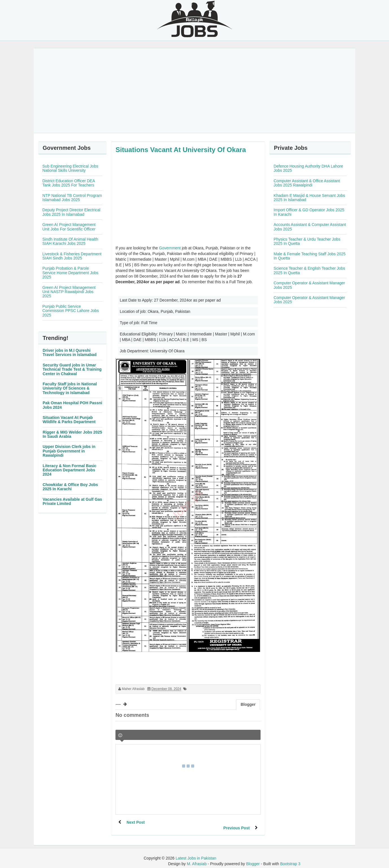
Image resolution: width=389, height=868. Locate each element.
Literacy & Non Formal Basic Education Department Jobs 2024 (70, 470)
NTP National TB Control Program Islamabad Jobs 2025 (72, 198)
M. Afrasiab (197, 858)
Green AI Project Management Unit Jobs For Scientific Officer (69, 227)
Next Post (136, 822)
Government (170, 248)
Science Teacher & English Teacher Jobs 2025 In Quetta (309, 270)
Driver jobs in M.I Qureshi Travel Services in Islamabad (70, 352)
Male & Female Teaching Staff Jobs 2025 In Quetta (310, 256)
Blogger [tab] (248, 704)
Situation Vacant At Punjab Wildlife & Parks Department (69, 420)
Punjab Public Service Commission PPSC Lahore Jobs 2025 (71, 311)
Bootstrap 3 (290, 858)
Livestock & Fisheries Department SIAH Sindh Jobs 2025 (72, 256)
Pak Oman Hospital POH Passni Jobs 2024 (72, 405)
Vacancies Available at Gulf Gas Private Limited (72, 501)
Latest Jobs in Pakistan (196, 852)
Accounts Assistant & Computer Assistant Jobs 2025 (310, 227)
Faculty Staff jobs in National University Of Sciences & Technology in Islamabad (70, 388)
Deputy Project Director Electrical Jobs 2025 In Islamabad (71, 212)
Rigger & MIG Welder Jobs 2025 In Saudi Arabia (72, 434)
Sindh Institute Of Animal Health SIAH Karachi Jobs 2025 (70, 241)
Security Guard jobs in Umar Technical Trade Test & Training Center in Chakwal (72, 369)
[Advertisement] (194, 91)
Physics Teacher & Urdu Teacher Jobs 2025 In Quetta (307, 241)
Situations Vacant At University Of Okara (181, 150)
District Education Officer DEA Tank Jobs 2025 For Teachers (69, 183)
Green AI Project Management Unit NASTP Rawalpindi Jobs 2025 (69, 292)
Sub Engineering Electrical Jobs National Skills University (70, 168)
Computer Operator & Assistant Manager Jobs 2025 (309, 285)
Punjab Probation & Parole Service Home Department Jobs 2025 (70, 273)
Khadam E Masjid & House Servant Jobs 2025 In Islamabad (309, 198)
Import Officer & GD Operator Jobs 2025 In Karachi (309, 212)
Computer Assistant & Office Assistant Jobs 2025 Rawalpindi (307, 183)
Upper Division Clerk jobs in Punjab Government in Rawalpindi (69, 451)
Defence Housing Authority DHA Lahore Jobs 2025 (308, 168)
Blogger (253, 858)
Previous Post (236, 822)
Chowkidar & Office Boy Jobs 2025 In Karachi (70, 487)
